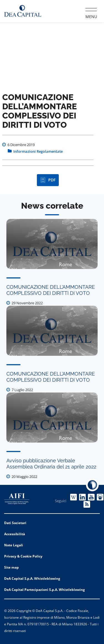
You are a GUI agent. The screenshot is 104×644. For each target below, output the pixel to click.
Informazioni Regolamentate (38, 151)
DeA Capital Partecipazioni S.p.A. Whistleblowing (45, 590)
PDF (48, 180)
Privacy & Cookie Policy (23, 556)
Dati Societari (15, 523)
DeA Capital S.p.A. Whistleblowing (32, 578)
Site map (12, 567)
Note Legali (14, 545)
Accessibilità (15, 534)
